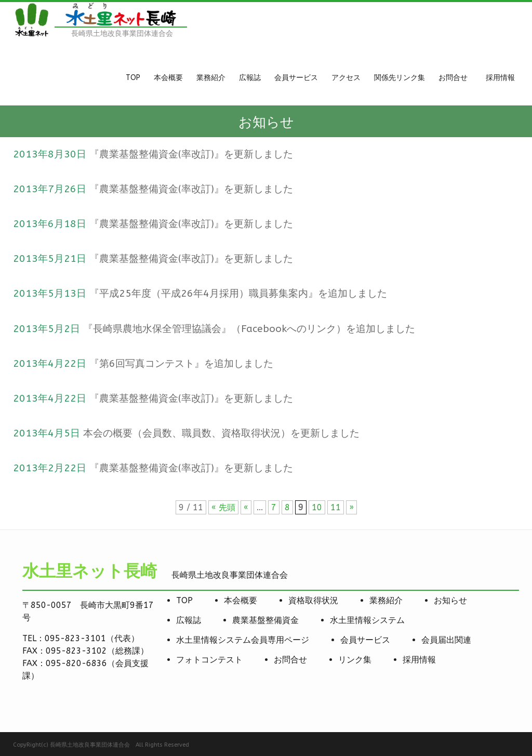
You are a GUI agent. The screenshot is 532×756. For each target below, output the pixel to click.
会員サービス (365, 640)
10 (317, 507)
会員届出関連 (446, 640)
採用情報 (419, 660)
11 (336, 507)
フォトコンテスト (209, 660)
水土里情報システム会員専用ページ (243, 640)
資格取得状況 (313, 600)
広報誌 (189, 620)
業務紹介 (386, 600)
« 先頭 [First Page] (223, 507)
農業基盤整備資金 (265, 620)
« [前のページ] (246, 507)
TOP (184, 600)
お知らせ (450, 600)
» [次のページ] (351, 507)
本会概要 (241, 600)
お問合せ (290, 660)
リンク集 (355, 660)
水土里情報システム (367, 620)
